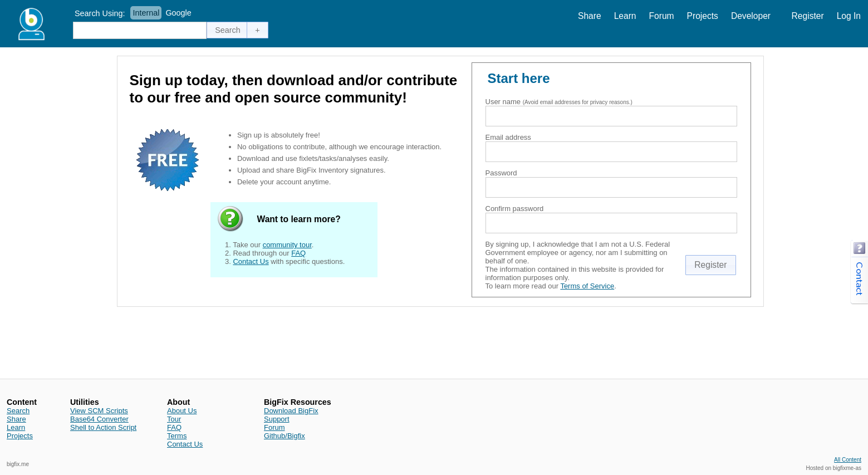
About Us (182, 411)
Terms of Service (587, 286)
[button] (228, 30)
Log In (849, 16)
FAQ (298, 253)
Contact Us (251, 261)
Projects (703, 16)
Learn (625, 16)
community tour (287, 245)
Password (501, 173)
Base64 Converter (99, 419)
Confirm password (515, 209)
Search (18, 411)
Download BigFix (291, 411)
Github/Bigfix (285, 436)
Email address (508, 137)
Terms (177, 436)
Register (808, 16)
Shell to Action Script (103, 427)
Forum (662, 16)
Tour (174, 419)
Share (590, 16)
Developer (751, 16)
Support (277, 419)
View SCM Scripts (99, 411)
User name (503, 102)
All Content (848, 460)
